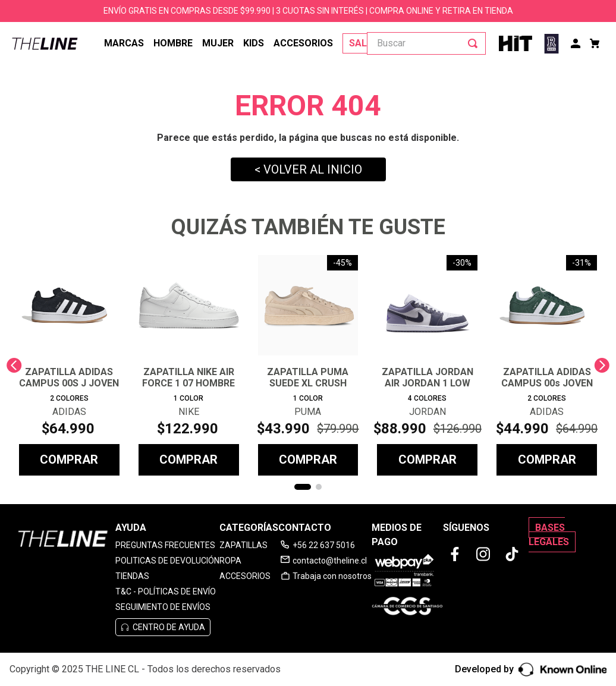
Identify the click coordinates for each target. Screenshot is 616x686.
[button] (303, 487)
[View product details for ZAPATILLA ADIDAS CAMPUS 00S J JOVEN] (69, 365)
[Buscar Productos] (475, 43)
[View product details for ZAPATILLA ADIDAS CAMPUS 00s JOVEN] (547, 365)
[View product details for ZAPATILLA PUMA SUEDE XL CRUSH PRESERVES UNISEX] (308, 365)
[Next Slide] (602, 365)
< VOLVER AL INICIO (308, 169)
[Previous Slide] (14, 365)
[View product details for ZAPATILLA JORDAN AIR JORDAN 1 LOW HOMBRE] (427, 365)
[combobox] (426, 43)
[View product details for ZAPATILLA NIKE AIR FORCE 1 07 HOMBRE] (189, 365)
